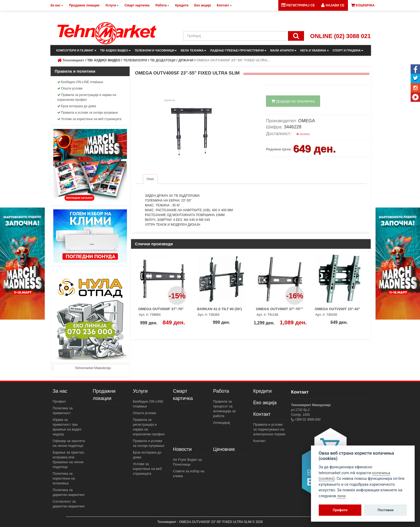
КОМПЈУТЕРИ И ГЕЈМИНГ (76, 50)
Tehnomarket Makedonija (93, 368)
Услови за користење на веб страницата (89, 119)
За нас (60, 391)
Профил (59, 401)
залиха (303, 134)
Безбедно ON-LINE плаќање (80, 82)
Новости (182, 449)
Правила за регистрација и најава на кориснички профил (87, 97)
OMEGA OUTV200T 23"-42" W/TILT (337, 311)
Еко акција (265, 403)
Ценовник (224, 449)
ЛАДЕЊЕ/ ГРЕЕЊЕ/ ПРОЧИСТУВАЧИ (238, 50)
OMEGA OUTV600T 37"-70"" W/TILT (279, 311)
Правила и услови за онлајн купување (88, 113)
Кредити (262, 391)
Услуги (140, 391)
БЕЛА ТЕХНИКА (193, 50)
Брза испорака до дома (77, 106)
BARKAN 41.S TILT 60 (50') (220, 309)
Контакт (262, 414)
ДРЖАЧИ (186, 60)
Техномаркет (73, 60)
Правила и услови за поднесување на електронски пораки (269, 429)
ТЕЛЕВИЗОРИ (135, 60)
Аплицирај (222, 423)
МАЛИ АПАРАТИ (283, 50)
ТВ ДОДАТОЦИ (163, 60)
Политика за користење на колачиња (64, 478)
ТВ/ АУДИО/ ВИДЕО (116, 50)
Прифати (340, 510)
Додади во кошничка (293, 101)
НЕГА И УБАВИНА (315, 50)
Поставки (386, 510)
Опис (150, 179)
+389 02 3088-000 (307, 420)
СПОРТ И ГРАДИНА (348, 50)
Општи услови (70, 88)
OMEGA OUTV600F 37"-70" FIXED (161, 311)
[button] (333, 5)
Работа (221, 391)
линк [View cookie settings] (341, 496)
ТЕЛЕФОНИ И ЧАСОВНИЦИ (156, 50)
